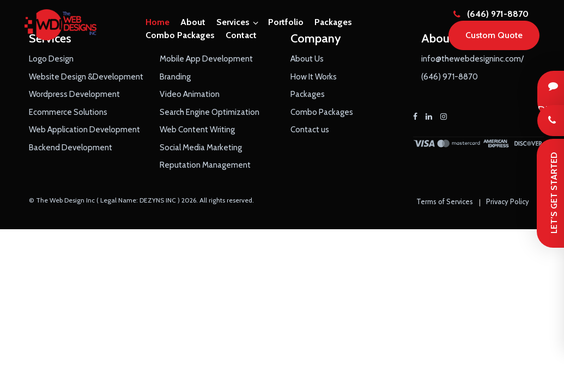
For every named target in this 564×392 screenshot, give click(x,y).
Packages (333, 22)
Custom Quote (494, 35)
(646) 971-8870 (491, 14)
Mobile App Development (206, 59)
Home (157, 22)
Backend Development (71, 148)
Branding (175, 77)
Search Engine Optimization (210, 112)
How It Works (314, 77)
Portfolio (286, 22)
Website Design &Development (86, 77)
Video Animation (190, 94)
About (193, 22)
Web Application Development (84, 130)
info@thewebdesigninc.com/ (472, 59)
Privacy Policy (508, 201)
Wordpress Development (74, 94)
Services (233, 22)
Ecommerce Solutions (68, 112)
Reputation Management (205, 165)
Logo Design (51, 59)
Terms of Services (445, 201)
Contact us (310, 130)
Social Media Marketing (201, 148)
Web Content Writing (197, 130)
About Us (307, 59)
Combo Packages (180, 35)
